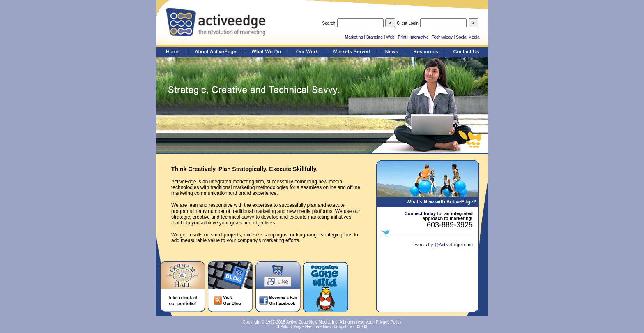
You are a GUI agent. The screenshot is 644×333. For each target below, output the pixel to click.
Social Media (468, 37)
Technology (442, 37)
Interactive (419, 37)
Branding (375, 37)
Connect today (420, 213)
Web (390, 37)
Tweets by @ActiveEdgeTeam (443, 245)
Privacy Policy (389, 322)
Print (402, 37)
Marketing (354, 37)
